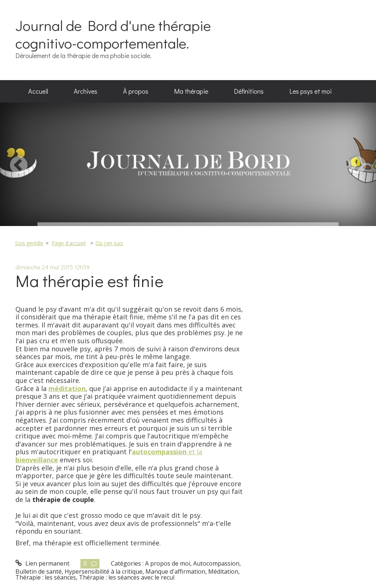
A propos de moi (168, 563)
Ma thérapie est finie (89, 281)
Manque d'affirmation (175, 571)
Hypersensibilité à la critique (104, 571)
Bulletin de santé (39, 571)
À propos (136, 91)
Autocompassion (216, 563)
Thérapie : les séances (46, 577)
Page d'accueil (69, 243)
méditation (67, 388)
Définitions (249, 91)
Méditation (223, 571)
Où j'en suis (109, 243)
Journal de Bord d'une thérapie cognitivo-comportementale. (113, 34)
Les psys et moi (310, 91)
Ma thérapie (191, 91)
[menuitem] (38, 92)
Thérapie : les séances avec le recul (127, 577)
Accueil (38, 91)
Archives (86, 91)
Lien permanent (42, 563)
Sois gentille (29, 243)
